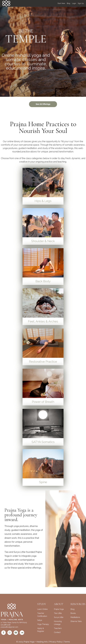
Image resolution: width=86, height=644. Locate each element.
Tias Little (58, 613)
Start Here (61, 3)
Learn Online (42, 609)
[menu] (70, 3)
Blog (69, 3)
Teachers (58, 628)
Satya (40, 620)
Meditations (75, 617)
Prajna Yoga (59, 609)
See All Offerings (43, 104)
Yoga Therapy (43, 624)
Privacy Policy (56, 642)
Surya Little (59, 617)
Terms (67, 642)
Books (73, 613)
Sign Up (81, 3)
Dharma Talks (76, 621)
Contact (57, 632)
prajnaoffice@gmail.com (9, 627)
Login (74, 3)
